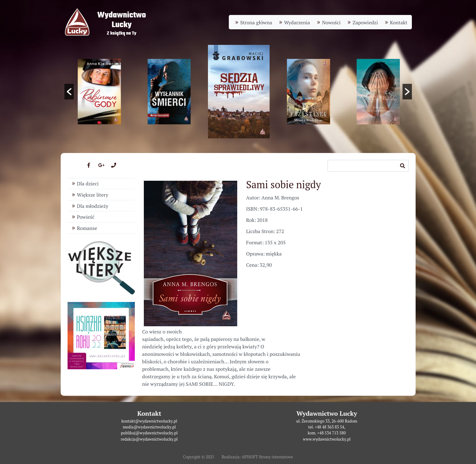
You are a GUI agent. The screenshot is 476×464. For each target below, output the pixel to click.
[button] (69, 92)
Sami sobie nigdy (284, 184)
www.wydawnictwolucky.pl (327, 439)
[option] (239, 92)
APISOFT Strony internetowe (267, 457)
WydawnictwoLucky (122, 20)
